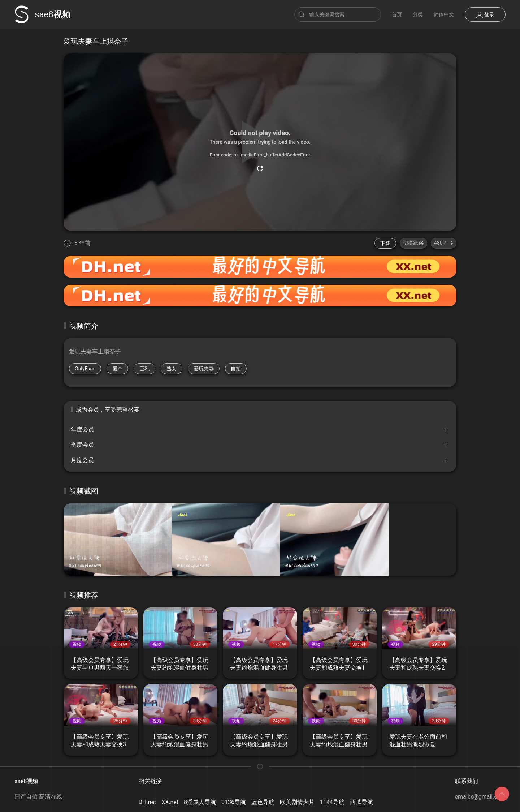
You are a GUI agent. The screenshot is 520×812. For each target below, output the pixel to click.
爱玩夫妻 (204, 369)
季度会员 (82, 445)
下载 (385, 243)
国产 (117, 369)
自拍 (236, 369)
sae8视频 (43, 14)
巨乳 (144, 369)
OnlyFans (85, 369)
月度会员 (82, 460)
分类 (418, 14)
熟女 (172, 369)
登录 (485, 15)
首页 (397, 14)
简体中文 (444, 14)
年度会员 (82, 429)
